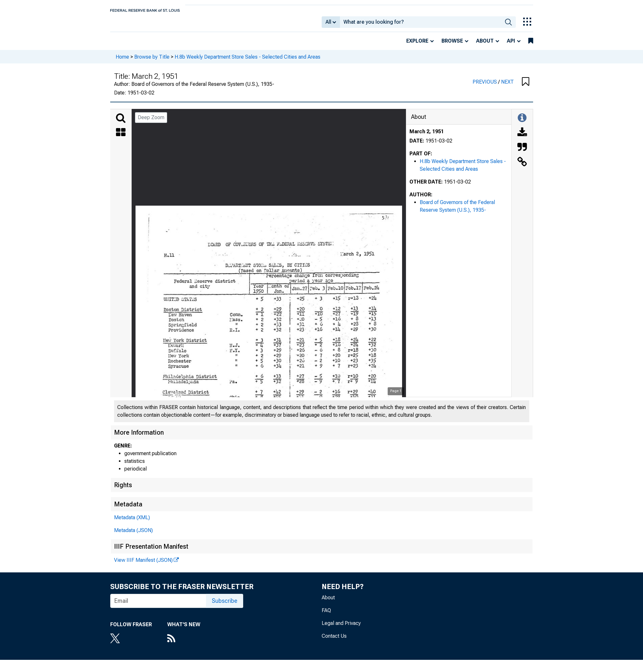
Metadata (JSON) (133, 535)
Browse (452, 45)
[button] (526, 86)
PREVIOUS (485, 86)
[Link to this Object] (522, 167)
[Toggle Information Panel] (522, 123)
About (485, 45)
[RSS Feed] (184, 643)
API (511, 45)
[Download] (522, 137)
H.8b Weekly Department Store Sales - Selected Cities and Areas (247, 61)
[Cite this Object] (522, 152)
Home (122, 61)
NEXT (507, 86)
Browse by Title (152, 61)
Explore (417, 45)
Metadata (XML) (132, 522)
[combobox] (420, 24)
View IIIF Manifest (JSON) (143, 565)
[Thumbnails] (121, 137)
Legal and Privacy (341, 628)
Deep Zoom (151, 122)
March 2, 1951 (427, 136)
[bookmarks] (531, 45)
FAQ (326, 615)
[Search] (121, 123)
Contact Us (334, 640)
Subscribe (225, 605)
